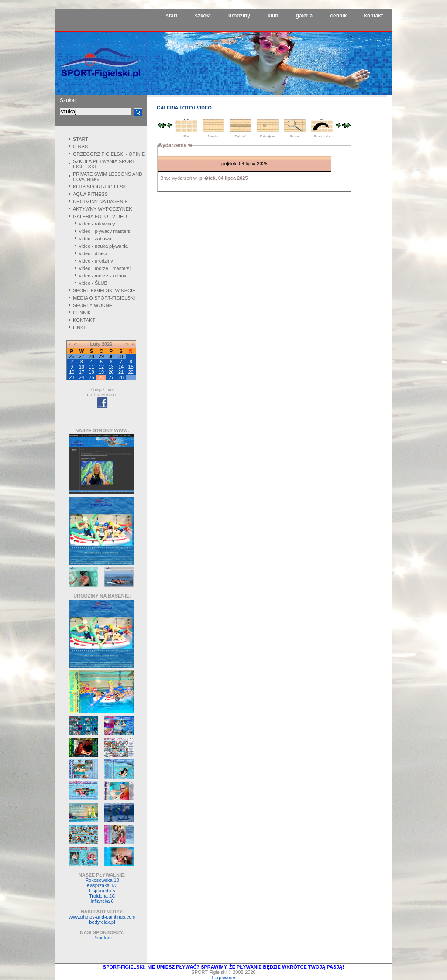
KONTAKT (84, 320)
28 (121, 377)
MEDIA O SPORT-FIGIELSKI (104, 298)
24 (82, 377)
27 (111, 377)
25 (91, 377)
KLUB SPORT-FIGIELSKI (100, 187)
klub (273, 16)
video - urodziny (96, 261)
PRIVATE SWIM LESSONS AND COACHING (108, 177)
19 (101, 372)
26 (101, 377)
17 (82, 372)
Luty (95, 344)
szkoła (203, 16)
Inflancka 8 (102, 901)
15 (131, 367)
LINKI (79, 328)
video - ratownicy (97, 224)
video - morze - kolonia (103, 276)
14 (121, 367)
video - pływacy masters (105, 231)
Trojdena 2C (102, 896)
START (81, 139)
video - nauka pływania (103, 246)
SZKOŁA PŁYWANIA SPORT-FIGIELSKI (105, 164)
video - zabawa (95, 239)
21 (121, 372)
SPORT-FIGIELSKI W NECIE (104, 290)
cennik (338, 16)
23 (72, 377)
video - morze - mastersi (105, 268)
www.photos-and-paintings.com (102, 917)
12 (101, 367)
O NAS (80, 147)
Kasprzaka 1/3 (102, 885)
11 (91, 367)
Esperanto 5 (102, 891)
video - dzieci (93, 253)
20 (111, 372)
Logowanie (223, 977)
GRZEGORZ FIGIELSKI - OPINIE (109, 154)
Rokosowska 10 (102, 880)
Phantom (102, 938)
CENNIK (82, 313)
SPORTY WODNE (93, 305)
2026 (107, 344)
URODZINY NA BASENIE (100, 201)
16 (72, 372)
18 (91, 372)
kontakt (373, 16)
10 (82, 367)
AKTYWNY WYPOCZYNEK (102, 209)
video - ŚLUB (93, 283)
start (172, 16)
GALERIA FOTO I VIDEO (100, 216)
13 (111, 367)
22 (131, 372)
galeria (304, 16)
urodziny (239, 16)
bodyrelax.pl (102, 922)
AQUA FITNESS (90, 194)
